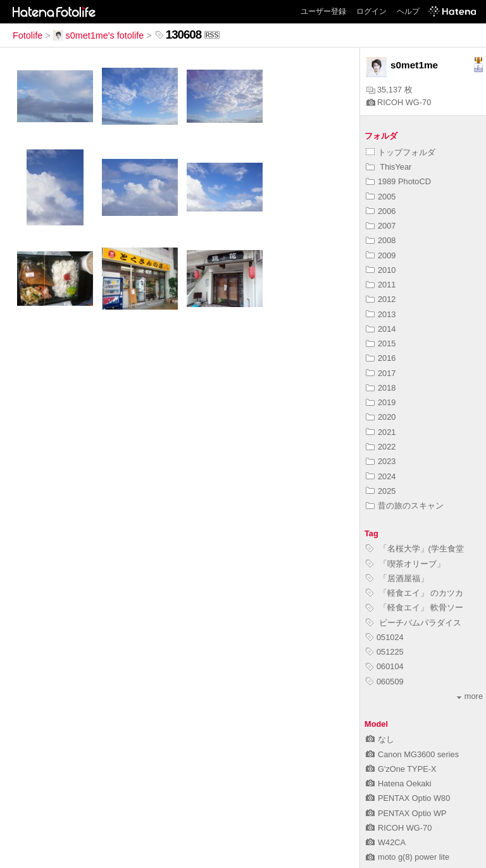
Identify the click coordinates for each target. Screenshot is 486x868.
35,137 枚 (389, 90)
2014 (381, 329)
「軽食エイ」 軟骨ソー (414, 607)
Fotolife (28, 35)
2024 (381, 476)
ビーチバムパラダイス (414, 623)
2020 (381, 417)
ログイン (371, 11)
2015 (381, 343)
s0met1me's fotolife (99, 35)
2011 (381, 285)
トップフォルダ (401, 152)
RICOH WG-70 (399, 102)
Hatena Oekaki (399, 783)
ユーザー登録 (323, 11)
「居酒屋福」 (397, 578)
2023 (381, 461)
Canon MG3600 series (412, 754)
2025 (381, 491)
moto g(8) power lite (408, 857)
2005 (381, 197)
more (470, 696)
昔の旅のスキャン (405, 506)
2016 (381, 358)
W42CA (386, 842)
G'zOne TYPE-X (401, 769)
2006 (381, 211)
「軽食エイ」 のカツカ (414, 593)
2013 (381, 314)
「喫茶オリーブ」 (405, 564)
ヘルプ (408, 11)
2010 (381, 270)
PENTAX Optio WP (406, 813)
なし (380, 739)
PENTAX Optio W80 (408, 798)
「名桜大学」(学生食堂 (415, 549)
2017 (381, 373)
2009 (381, 255)
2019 (381, 402)
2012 (381, 299)
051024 (385, 637)
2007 (381, 226)
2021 (381, 432)
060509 (385, 682)
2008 (381, 240)
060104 (385, 666)
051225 (385, 652)
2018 (381, 388)
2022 (381, 447)
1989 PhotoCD (398, 181)
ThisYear (389, 167)
